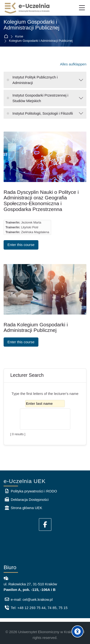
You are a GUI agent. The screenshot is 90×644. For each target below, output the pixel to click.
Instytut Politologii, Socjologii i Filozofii (43, 113)
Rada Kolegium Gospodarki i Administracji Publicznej (36, 327)
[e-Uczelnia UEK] (27, 8)
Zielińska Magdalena (35, 232)
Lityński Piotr (30, 227)
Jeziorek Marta (31, 222)
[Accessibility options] (78, 631)
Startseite (7, 37)
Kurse (19, 37)
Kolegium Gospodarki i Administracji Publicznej (41, 41)
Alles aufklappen (73, 64)
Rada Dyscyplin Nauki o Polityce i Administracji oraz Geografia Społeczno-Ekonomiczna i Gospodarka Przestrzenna (41, 201)
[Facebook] (45, 525)
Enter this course (21, 245)
